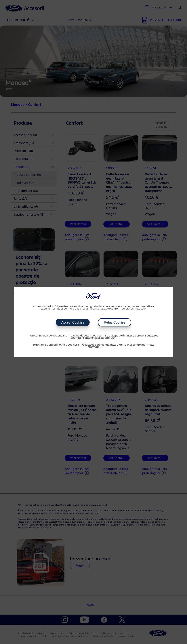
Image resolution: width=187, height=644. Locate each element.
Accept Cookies (73, 322)
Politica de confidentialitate (99, 345)
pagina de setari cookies (86, 336)
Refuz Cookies (115, 322)
